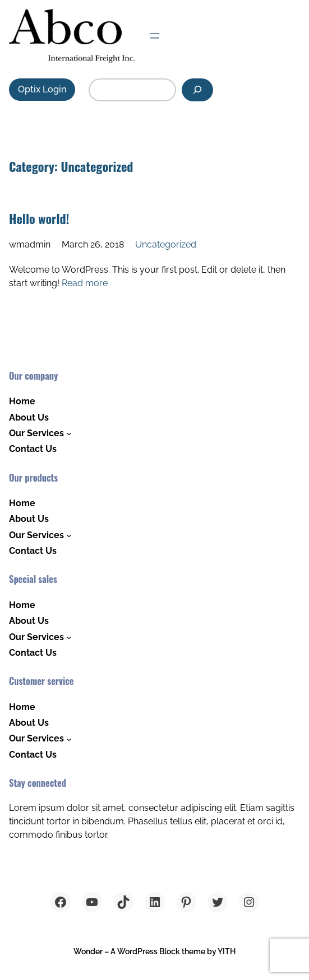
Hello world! (39, 218)
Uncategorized (166, 244)
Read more (85, 283)
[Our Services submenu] (69, 433)
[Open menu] (155, 36)
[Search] (197, 90)
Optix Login (42, 89)
